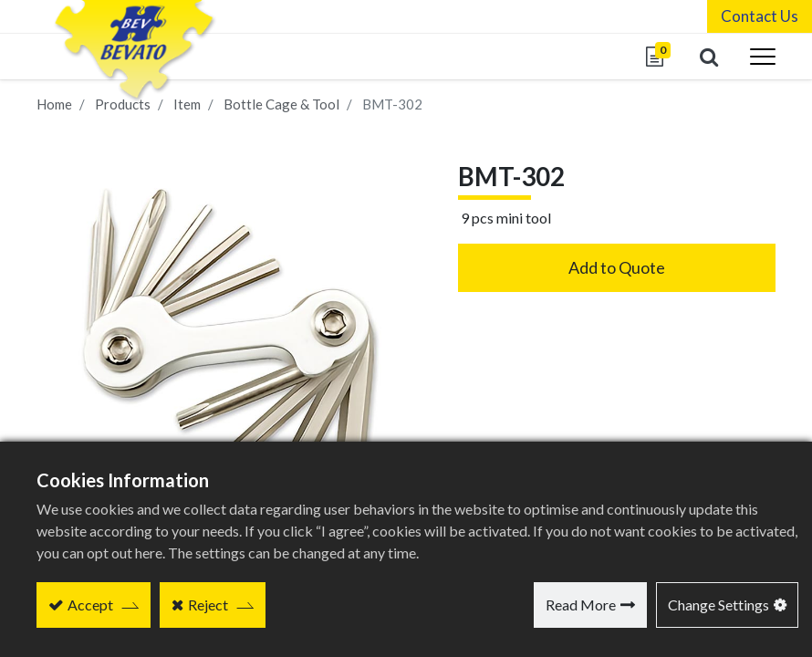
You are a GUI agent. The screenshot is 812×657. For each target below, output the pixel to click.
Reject (208, 605)
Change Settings (718, 605)
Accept (90, 605)
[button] (709, 57)
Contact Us (760, 16)
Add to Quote (617, 267)
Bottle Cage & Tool (281, 104)
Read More (581, 605)
